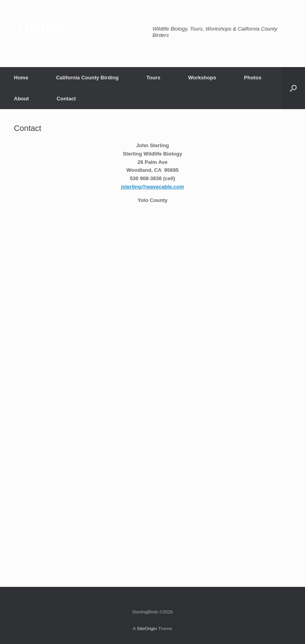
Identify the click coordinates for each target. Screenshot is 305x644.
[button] (293, 88)
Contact (66, 99)
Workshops (202, 78)
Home (21, 78)
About (21, 99)
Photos (253, 78)
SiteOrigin (147, 629)
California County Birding (87, 78)
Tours (153, 78)
